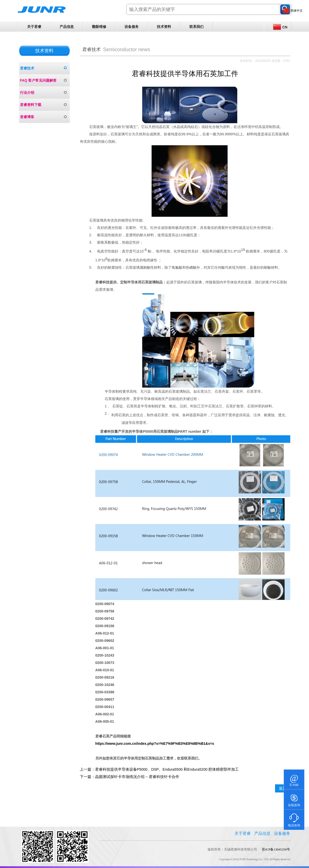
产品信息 (67, 27)
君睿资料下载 (31, 105)
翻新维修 (99, 27)
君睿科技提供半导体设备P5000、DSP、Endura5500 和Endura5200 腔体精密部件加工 (167, 769)
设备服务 (132, 27)
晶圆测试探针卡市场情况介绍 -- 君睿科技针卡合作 (137, 777)
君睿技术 (27, 68)
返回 (283, 788)
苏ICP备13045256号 (276, 849)
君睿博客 (27, 117)
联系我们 (196, 27)
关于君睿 (34, 27)
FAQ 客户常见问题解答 (38, 80)
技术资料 (164, 27)
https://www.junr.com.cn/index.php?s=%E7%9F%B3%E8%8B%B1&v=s (155, 744)
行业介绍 (27, 93)
